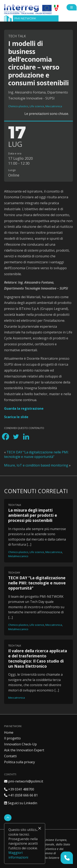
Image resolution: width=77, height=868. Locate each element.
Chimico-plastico (18, 106)
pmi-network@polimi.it (24, 781)
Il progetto (12, 738)
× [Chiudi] (40, 828)
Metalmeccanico (18, 556)
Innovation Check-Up (20, 744)
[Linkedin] (26, 437)
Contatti (10, 756)
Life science (37, 106)
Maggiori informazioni (18, 855)
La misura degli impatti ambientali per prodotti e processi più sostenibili (33, 515)
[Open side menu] (72, 7)
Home (9, 732)
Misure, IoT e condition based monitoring (36, 465)
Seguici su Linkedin (21, 803)
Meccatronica (54, 106)
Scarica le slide (16, 417)
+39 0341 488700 (19, 789)
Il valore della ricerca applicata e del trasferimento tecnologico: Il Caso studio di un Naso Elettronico (38, 658)
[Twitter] (16, 437)
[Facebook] (6, 437)
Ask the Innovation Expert (24, 750)
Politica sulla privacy (20, 762)
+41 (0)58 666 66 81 (21, 795)
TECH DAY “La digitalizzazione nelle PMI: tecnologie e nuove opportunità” (36, 454)
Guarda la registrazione (24, 408)
